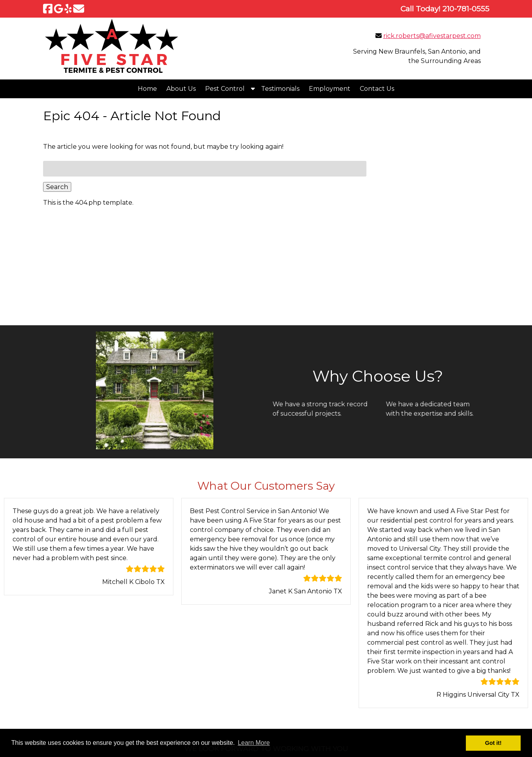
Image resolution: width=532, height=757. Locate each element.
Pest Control (225, 89)
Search (57, 187)
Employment (330, 89)
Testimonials (280, 89)
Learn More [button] (254, 743)
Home (147, 89)
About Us (181, 89)
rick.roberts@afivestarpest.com (432, 36)
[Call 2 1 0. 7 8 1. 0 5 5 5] (466, 9)
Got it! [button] (493, 743)
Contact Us (377, 89)
